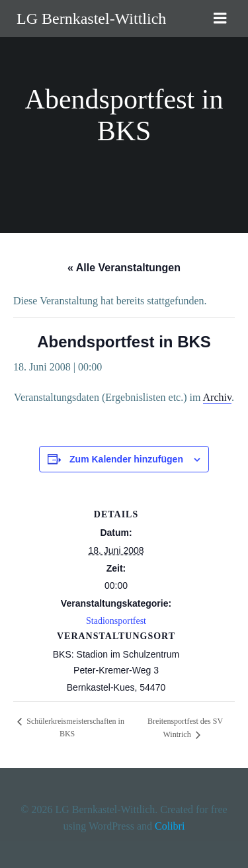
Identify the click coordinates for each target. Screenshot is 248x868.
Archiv (217, 397)
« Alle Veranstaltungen (124, 268)
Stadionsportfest (116, 621)
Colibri (170, 826)
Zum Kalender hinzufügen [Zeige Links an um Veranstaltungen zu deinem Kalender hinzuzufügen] (126, 459)
